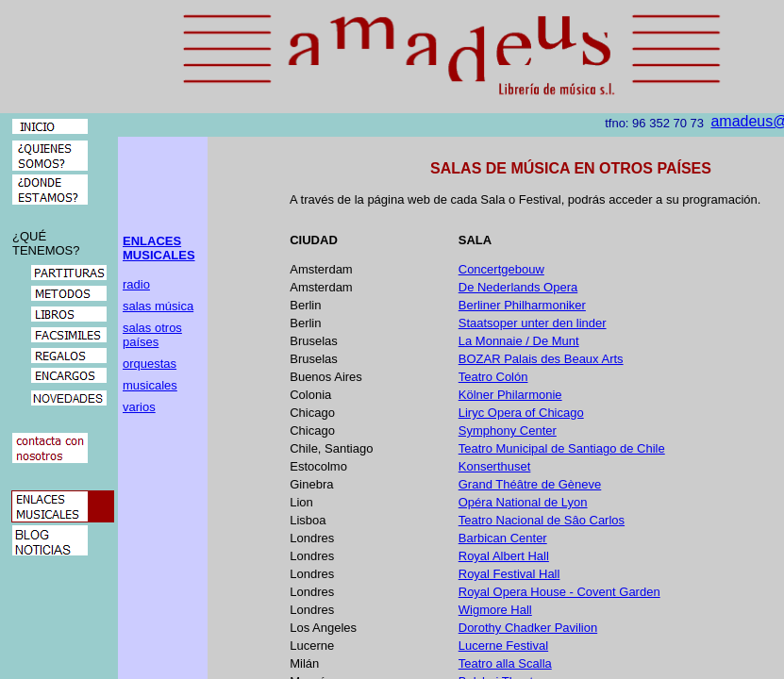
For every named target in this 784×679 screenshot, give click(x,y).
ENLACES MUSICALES (159, 248)
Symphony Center (508, 431)
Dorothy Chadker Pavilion (528, 628)
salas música (158, 306)
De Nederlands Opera (518, 287)
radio (136, 284)
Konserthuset (495, 466)
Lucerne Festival (503, 646)
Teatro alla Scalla (505, 663)
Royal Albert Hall (504, 556)
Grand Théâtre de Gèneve (530, 484)
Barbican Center (503, 538)
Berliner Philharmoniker (522, 305)
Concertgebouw (501, 269)
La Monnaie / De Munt (519, 341)
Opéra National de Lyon (523, 502)
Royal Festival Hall (509, 574)
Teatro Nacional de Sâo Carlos (542, 520)
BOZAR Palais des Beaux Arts (541, 359)
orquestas (150, 364)
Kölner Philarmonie (510, 395)
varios (139, 407)
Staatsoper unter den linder (533, 323)
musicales (150, 385)
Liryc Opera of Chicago (521, 413)
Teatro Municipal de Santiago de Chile (562, 448)
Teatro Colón (493, 377)
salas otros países (152, 335)
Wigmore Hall (495, 610)
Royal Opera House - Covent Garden (559, 592)
